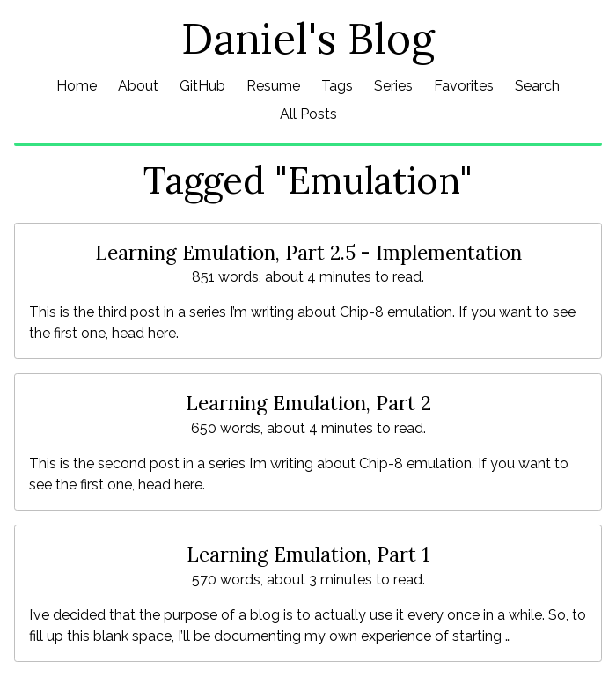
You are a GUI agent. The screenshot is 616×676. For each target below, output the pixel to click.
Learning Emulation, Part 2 (308, 403)
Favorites (464, 86)
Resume (273, 86)
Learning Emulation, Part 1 (308, 554)
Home (77, 86)
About (138, 86)
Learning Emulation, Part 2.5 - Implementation (308, 252)
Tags (337, 86)
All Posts (308, 114)
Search (537, 86)
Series (393, 86)
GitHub (202, 86)
